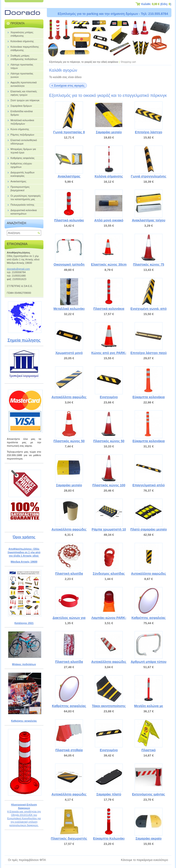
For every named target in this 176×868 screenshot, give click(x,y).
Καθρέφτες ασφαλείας (24, 721)
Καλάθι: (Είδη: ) (156, 4)
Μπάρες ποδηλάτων (24, 664)
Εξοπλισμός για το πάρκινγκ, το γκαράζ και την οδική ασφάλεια (84, 62)
